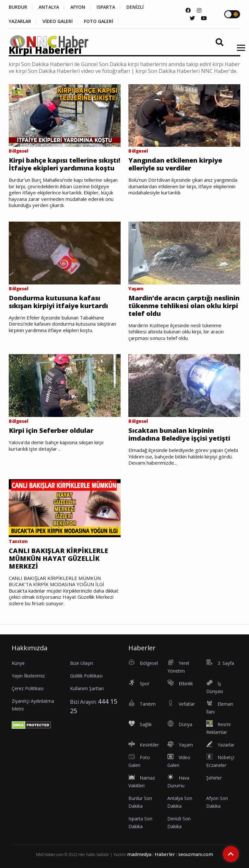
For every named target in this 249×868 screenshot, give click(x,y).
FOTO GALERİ (99, 21)
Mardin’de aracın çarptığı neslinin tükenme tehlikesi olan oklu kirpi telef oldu (184, 306)
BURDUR (18, 7)
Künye (18, 663)
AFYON (78, 7)
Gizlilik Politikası (86, 676)
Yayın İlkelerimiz (28, 676)
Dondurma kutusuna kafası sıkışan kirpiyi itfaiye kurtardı (58, 302)
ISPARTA (106, 7)
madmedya (139, 854)
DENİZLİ (135, 7)
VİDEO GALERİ (58, 21)
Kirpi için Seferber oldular (51, 431)
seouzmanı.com (196, 854)
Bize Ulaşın (82, 663)
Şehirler (214, 778)
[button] (239, 52)
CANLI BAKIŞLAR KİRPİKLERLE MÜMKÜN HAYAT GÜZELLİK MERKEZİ (58, 559)
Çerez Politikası (28, 688)
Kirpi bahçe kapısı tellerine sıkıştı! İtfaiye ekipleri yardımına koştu (65, 164)
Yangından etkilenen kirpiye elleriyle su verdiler (175, 164)
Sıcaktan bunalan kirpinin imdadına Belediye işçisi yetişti (179, 434)
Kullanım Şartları (87, 688)
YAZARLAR (20, 21)
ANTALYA (49, 7)
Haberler (165, 854)
